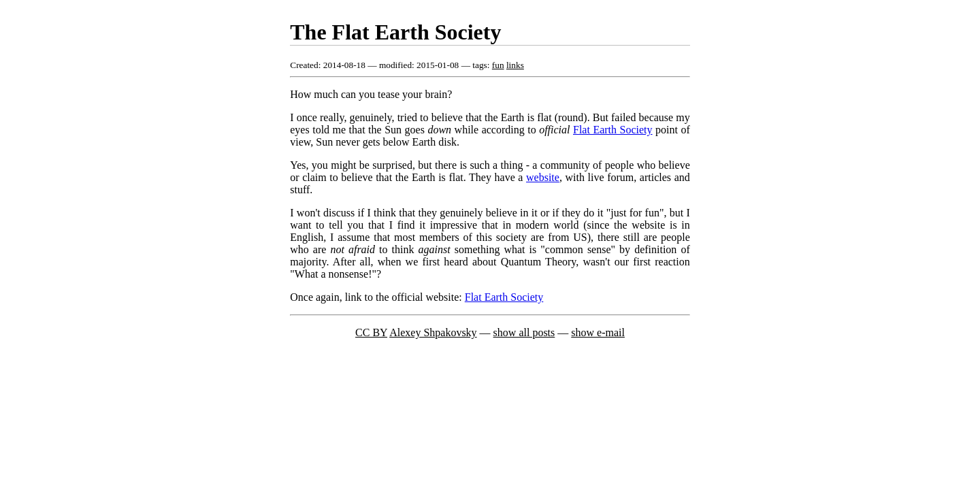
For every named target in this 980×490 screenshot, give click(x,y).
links (515, 65)
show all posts (524, 332)
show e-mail (598, 332)
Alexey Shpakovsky (433, 332)
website (543, 177)
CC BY (371, 332)
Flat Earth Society (613, 130)
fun (498, 65)
